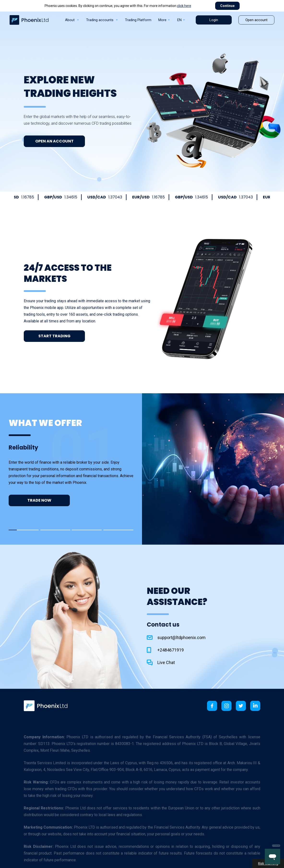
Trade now (39, 500)
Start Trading (54, 336)
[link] (45, 706)
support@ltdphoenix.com (181, 638)
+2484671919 (171, 650)
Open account (256, 20)
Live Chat (166, 663)
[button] (24, 530)
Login (214, 20)
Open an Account (54, 141)
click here (184, 6)
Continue (227, 6)
